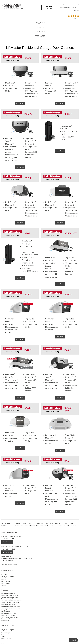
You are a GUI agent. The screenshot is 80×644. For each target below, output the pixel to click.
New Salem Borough (42, 526)
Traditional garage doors (8, 599)
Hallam (51, 524)
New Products (5, 621)
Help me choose (6, 638)
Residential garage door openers (11, 606)
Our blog (4, 580)
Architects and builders (8, 631)
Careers (4, 585)
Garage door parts (7, 610)
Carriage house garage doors (10, 597)
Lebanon (71, 524)
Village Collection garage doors (10, 603)
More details (20, 103)
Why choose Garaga (7, 619)
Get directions (7, 542)
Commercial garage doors (9, 604)
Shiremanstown (61, 526)
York (68, 526)
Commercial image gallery (9, 615)
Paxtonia (52, 526)
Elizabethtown (39, 524)
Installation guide (6, 633)
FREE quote (40, 36)
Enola (46, 524)
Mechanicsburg (19, 526)
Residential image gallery (9, 614)
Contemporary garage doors (10, 595)
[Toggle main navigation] (22, 8)
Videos (3, 636)
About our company (7, 583)
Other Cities (74, 526)
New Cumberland (30, 526)
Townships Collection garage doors (12, 601)
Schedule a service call (8, 576)
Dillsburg (31, 524)
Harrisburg (58, 524)
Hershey (65, 524)
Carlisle (24, 524)
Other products (6, 612)
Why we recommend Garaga (9, 617)
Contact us (4, 578)
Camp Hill (18, 524)
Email (74, 640)
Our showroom (6, 582)
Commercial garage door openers (11, 608)
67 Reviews (73, 18)
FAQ (3, 635)
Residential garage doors (9, 594)
